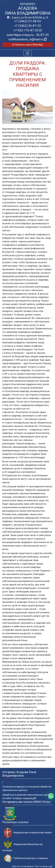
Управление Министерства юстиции (23, 846)
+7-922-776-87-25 (27, 30)
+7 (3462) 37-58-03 (28, 21)
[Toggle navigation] (28, 53)
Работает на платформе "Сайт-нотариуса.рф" (32, 866)
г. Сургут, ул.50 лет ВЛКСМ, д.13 (28, 18)
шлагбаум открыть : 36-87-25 (28, 35)
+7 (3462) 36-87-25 (28, 26)
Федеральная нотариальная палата (28, 833)
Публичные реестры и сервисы (26, 858)
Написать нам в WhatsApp (28, 45)
